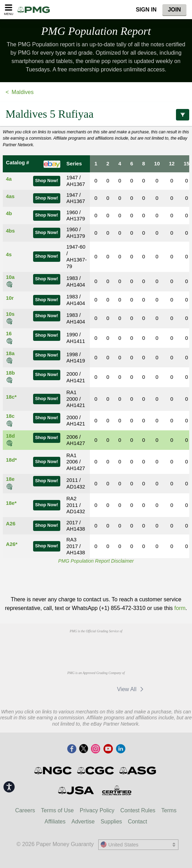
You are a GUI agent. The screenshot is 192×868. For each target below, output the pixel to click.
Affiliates (55, 822)
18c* (11, 397)
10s (10, 314)
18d (10, 436)
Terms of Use (57, 810)
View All (132, 689)
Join (174, 10)
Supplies (111, 822)
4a (9, 179)
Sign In (146, 10)
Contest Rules (138, 810)
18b (10, 373)
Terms (169, 810)
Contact (137, 822)
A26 (11, 524)
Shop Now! (47, 181)
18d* (11, 460)
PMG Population (96, 31)
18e (10, 479)
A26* (12, 544)
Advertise (83, 822)
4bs (10, 231)
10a (10, 277)
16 (9, 334)
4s (9, 255)
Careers (25, 810)
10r (10, 298)
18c (10, 416)
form (180, 608)
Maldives (22, 92)
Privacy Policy (97, 810)
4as (10, 196)
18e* (11, 503)
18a (10, 353)
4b (9, 213)
